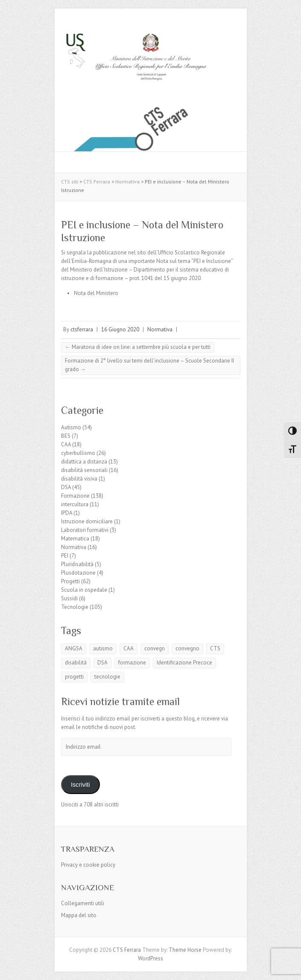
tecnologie (107, 677)
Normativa (160, 329)
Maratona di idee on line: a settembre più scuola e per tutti (138, 347)
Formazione (75, 496)
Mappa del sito (79, 915)
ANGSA (74, 648)
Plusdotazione (78, 573)
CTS (215, 648)
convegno (187, 648)
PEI (65, 556)
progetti (74, 677)
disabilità (76, 663)
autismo (103, 648)
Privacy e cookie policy (88, 865)
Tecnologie (75, 607)
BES (66, 436)
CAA (66, 444)
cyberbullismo (78, 453)
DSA (66, 487)
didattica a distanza (84, 462)
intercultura (75, 504)
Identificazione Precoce (184, 663)
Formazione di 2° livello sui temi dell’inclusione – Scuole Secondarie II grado (149, 365)
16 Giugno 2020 (120, 329)
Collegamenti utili (83, 903)
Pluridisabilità (77, 564)
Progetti (70, 581)
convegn (155, 648)
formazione (132, 663)
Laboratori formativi (85, 530)
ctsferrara (82, 329)
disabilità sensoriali (84, 470)
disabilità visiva (79, 479)
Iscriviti (80, 785)
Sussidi (69, 598)
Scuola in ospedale (84, 590)
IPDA (67, 513)
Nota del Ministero (96, 293)
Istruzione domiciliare (87, 521)
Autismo (71, 427)
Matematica (75, 539)
